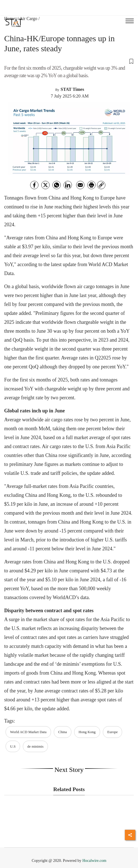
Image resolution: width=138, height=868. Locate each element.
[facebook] (34, 185)
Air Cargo (28, 19)
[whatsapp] (57, 185)
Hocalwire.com (94, 861)
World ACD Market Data (28, 732)
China (63, 732)
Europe (113, 732)
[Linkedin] (68, 185)
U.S (13, 746)
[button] (69, 61)
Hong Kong (87, 732)
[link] (101, 185)
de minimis (35, 746)
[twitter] (45, 185)
